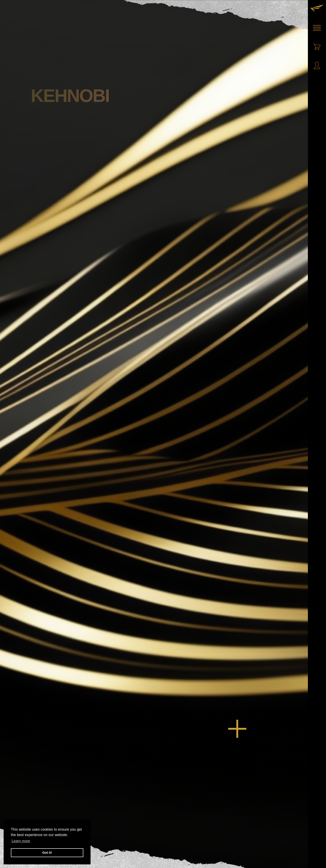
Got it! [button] (47, 853)
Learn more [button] (21, 841)
